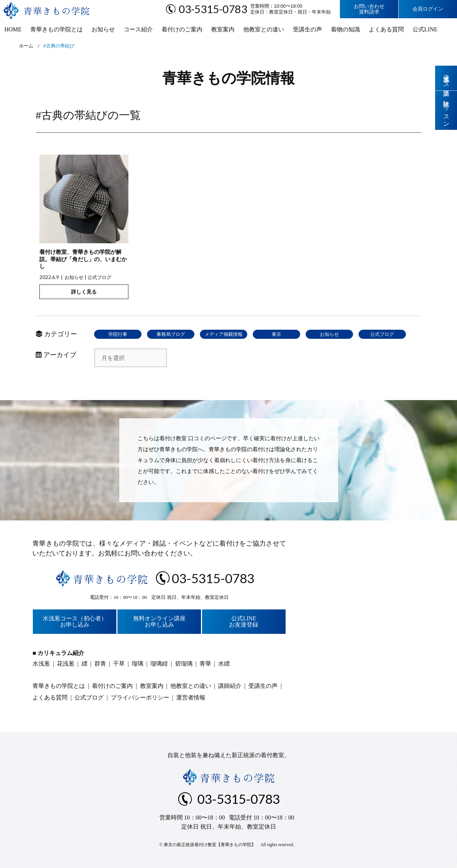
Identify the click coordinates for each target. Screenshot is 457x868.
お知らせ (103, 29)
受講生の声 (307, 29)
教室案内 (223, 29)
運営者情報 (191, 697)
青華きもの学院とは (57, 29)
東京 (276, 334)
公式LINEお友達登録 (244, 622)
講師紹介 (230, 686)
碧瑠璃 (184, 664)
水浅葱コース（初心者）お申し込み (75, 622)
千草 (119, 664)
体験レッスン (446, 110)
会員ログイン (428, 9)
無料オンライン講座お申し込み (159, 622)
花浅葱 (66, 664)
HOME (13, 29)
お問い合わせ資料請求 (369, 9)
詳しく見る (84, 292)
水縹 (224, 664)
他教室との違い (264, 29)
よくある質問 (386, 29)
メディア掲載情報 (224, 334)
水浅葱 (41, 664)
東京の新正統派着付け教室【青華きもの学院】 (210, 845)
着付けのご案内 (182, 29)
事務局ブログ (171, 334)
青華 (205, 664)
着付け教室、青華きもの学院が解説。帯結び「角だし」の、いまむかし (83, 259)
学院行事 (118, 334)
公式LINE (425, 29)
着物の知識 (345, 29)
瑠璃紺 (159, 664)
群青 (100, 664)
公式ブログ (99, 277)
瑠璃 (138, 664)
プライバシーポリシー (140, 697)
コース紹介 (138, 29)
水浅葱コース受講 (446, 78)
